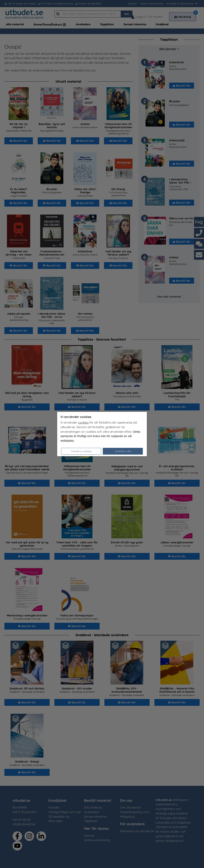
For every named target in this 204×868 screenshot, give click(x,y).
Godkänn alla (123, 451)
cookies (83, 422)
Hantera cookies (81, 451)
